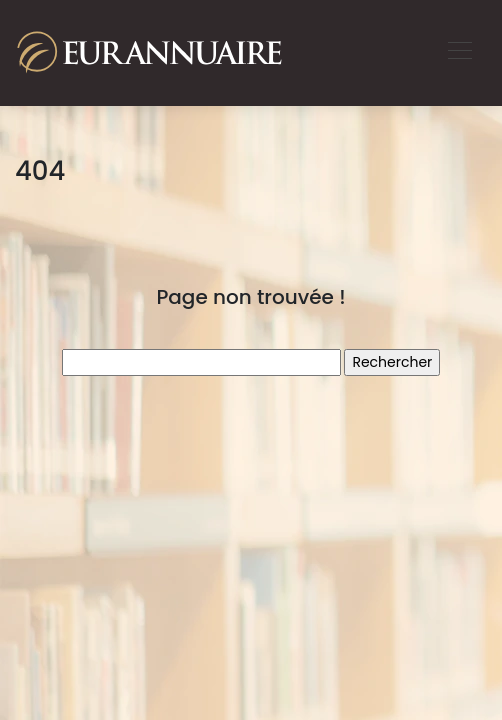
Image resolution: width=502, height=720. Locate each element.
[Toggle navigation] (459, 53)
